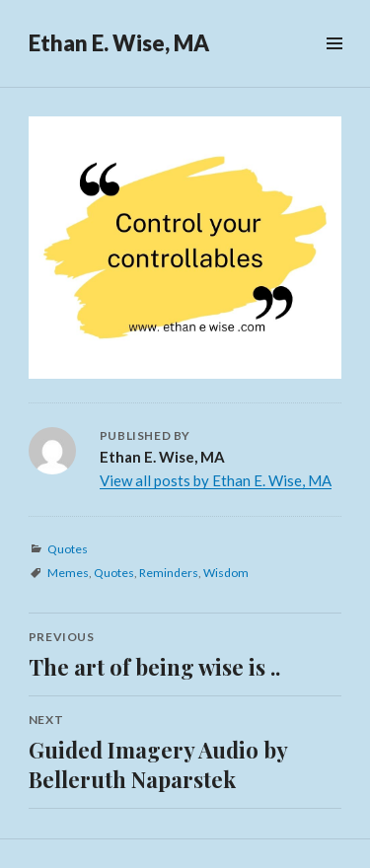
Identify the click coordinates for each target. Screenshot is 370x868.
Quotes (68, 549)
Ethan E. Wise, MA (119, 43)
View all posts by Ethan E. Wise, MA (216, 480)
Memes (68, 573)
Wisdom (226, 573)
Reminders (169, 573)
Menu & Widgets (334, 66)
